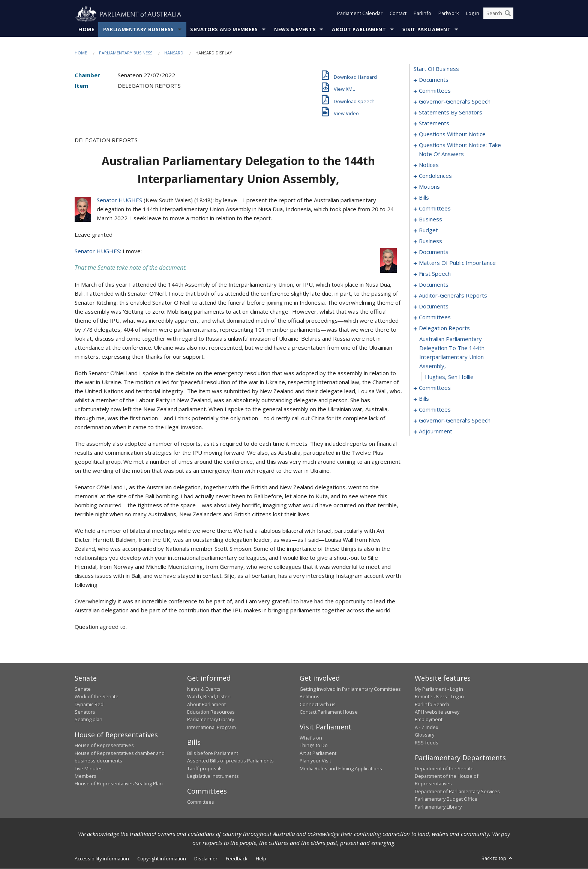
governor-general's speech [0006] (455, 102)
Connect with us (318, 704)
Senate (83, 689)
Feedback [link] (237, 859)
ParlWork (449, 14)
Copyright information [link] (162, 859)
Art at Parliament (318, 753)
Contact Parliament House (329, 712)
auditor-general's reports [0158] (453, 296)
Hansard (174, 53)
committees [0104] (435, 209)
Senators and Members (224, 30)
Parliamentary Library (211, 720)
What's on (311, 738)
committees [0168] (435, 317)
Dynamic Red (89, 704)
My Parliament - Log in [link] (439, 689)
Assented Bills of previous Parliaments (230, 761)
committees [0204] (435, 410)
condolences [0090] (435, 176)
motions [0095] (429, 187)
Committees (201, 802)
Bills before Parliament (213, 753)
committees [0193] (435, 388)
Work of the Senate (97, 697)
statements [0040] (434, 123)
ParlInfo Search (432, 704)
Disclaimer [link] (206, 859)
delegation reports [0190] (444, 328)
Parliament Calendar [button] (360, 14)
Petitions (310, 697)
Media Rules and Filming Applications (341, 768)
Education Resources (211, 712)
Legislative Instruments (213, 776)
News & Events (295, 30)
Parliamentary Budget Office (446, 799)
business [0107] (430, 220)
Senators (85, 712)
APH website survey (437, 712)
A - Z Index (427, 728)
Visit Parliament (427, 30)
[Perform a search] (508, 14)
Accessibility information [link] (102, 859)
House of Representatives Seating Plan (119, 784)
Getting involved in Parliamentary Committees (350, 689)
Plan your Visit (315, 761)
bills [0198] (424, 399)
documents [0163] (434, 307)
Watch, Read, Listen (209, 697)
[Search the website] (498, 14)
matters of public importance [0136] (457, 263)
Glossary (424, 735)
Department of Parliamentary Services (457, 791)
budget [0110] (428, 230)
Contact (398, 14)
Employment (429, 720)
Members (85, 776)
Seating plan (88, 720)
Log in (473, 14)
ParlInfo (422, 14)
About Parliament (359, 30)
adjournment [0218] (436, 431)
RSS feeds (427, 743)
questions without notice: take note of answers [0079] (460, 150)
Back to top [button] (497, 858)
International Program (211, 728)
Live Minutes (89, 768)
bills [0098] (424, 198)
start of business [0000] (436, 69)
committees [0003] (435, 91)
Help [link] (261, 859)
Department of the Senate (444, 768)
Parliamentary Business (139, 30)
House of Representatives (104, 746)
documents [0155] (434, 285)
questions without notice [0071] (452, 134)
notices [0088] (429, 165)
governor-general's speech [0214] (455, 421)
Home (86, 30)
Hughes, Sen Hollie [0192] (449, 377)
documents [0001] (434, 80)
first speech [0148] (435, 274)
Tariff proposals (205, 768)
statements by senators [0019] (451, 113)
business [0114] (430, 241)
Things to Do (314, 746)
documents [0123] (434, 252)
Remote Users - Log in (439, 697)
